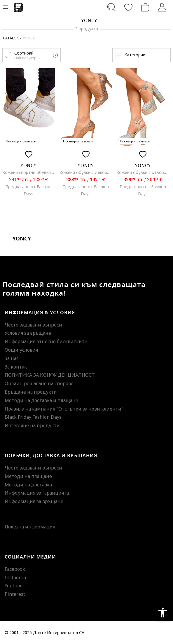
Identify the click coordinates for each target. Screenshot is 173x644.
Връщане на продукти (31, 392)
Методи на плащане (28, 476)
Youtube (14, 586)
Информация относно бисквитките (46, 341)
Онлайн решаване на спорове (39, 383)
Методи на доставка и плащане (41, 400)
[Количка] (145, 7)
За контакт (17, 367)
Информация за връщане (34, 501)
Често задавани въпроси (33, 325)
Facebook (15, 569)
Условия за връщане (28, 333)
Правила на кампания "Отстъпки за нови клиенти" (64, 409)
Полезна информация (30, 527)
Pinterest (15, 594)
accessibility (163, 612)
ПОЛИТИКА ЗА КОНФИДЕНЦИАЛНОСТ (50, 375)
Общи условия (21, 350)
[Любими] (128, 7)
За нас (12, 358)
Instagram (16, 577)
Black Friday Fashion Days (33, 417)
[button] (32, 55)
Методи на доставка (28, 485)
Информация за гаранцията (37, 493)
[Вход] (162, 7)
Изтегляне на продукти (32, 425)
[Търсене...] (111, 7)
